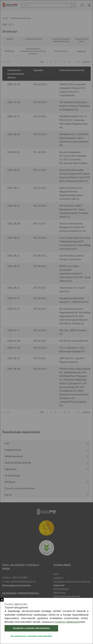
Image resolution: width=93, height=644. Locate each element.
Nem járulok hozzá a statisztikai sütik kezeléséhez (31, 636)
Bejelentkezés (82, 5)
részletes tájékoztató (67, 622)
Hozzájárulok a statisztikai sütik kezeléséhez (31, 628)
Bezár (2, 600)
